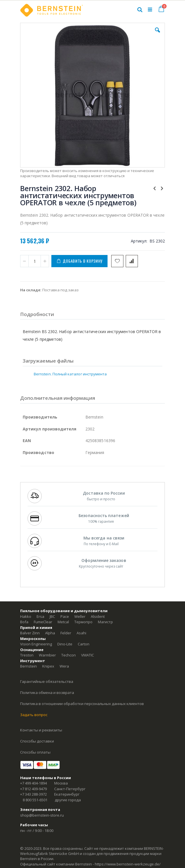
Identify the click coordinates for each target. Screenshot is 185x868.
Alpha (50, 633)
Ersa (40, 616)
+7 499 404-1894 (33, 783)
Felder (66, 633)
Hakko (26, 616)
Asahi (81, 633)
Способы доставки (37, 741)
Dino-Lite (65, 644)
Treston (27, 655)
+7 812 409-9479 (33, 789)
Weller (80, 616)
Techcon (69, 655)
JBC (52, 616)
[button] (157, 34)
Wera (64, 666)
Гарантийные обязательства (47, 681)
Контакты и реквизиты (41, 730)
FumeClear (43, 622)
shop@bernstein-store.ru (42, 815)
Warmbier (47, 655)
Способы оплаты (35, 752)
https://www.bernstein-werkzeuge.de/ (128, 864)
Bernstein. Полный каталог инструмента (70, 374)
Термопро (83, 622)
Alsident (98, 616)
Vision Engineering (36, 644)
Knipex (48, 666)
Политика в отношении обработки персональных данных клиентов (82, 704)
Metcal (63, 622)
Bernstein (29, 666)
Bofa (24, 622)
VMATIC (88, 655)
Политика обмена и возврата (47, 693)
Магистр (105, 622)
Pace (65, 616)
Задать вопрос (34, 715)
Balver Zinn (30, 633)
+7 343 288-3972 (33, 794)
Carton (84, 644)
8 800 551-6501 (35, 800)
